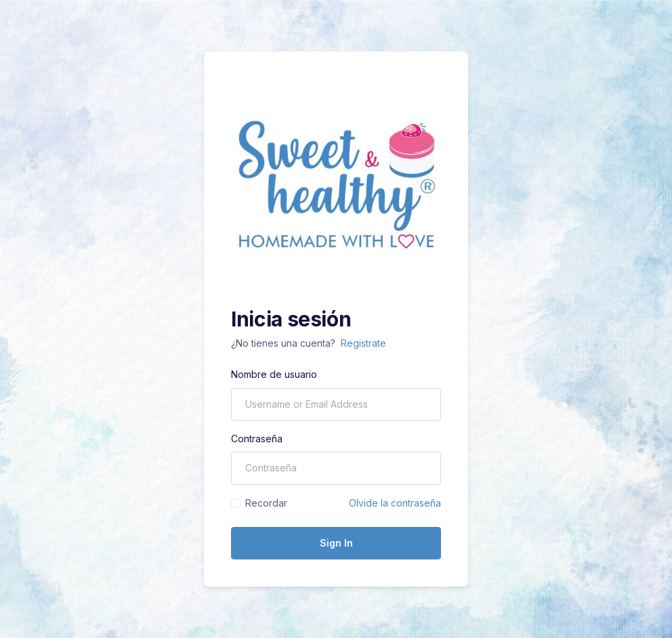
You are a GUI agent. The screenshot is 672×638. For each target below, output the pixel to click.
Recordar (266, 503)
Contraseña (257, 439)
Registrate (363, 343)
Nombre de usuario (274, 374)
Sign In (336, 543)
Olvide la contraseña (395, 503)
